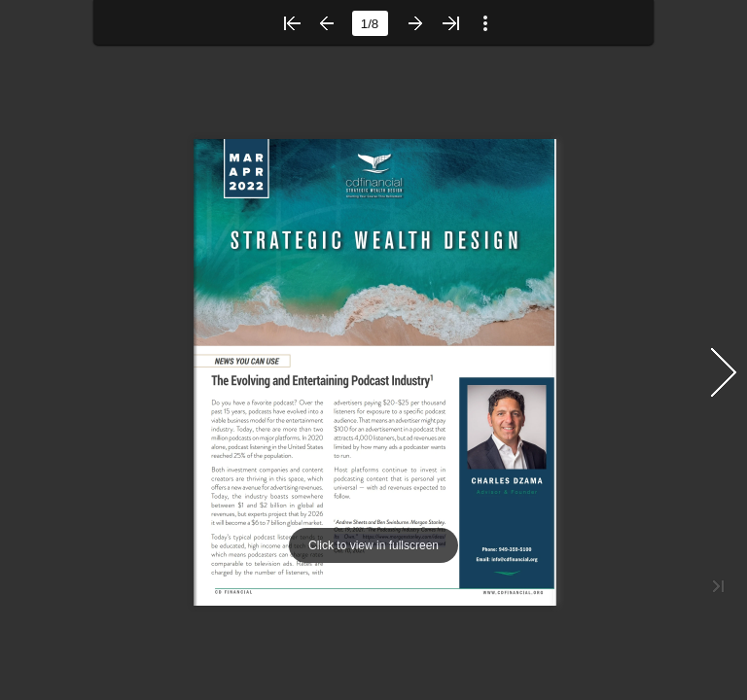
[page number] (370, 23)
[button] (292, 23)
